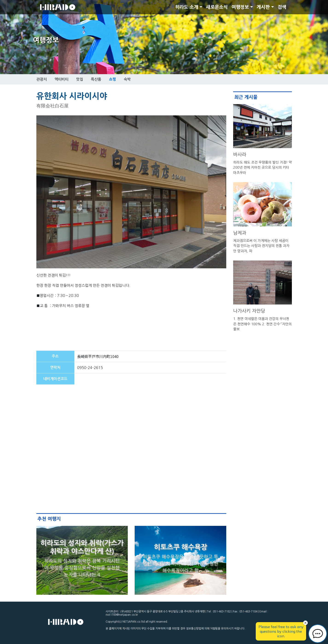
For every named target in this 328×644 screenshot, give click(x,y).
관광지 (42, 79)
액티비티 (61, 79)
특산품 (96, 79)
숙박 (127, 79)
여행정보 (240, 7)
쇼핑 (113, 79)
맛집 (80, 79)
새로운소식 (217, 7)
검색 (282, 7)
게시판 (263, 7)
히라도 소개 (187, 7)
